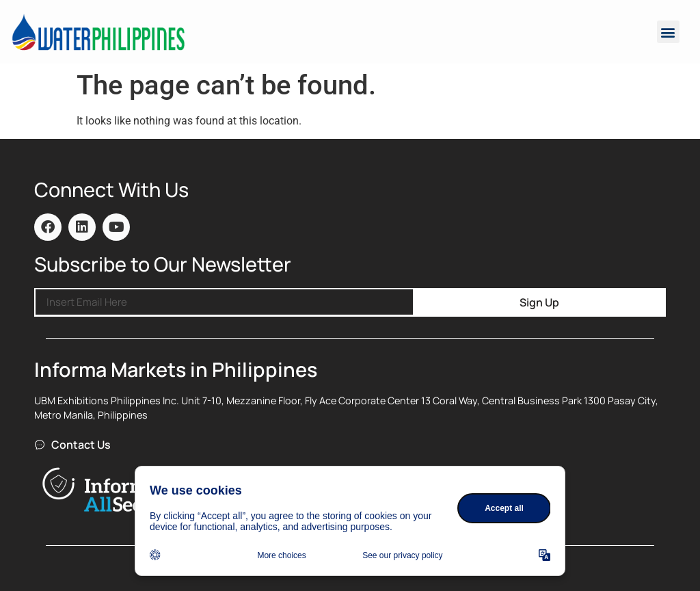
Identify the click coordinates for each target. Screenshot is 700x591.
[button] (668, 32)
